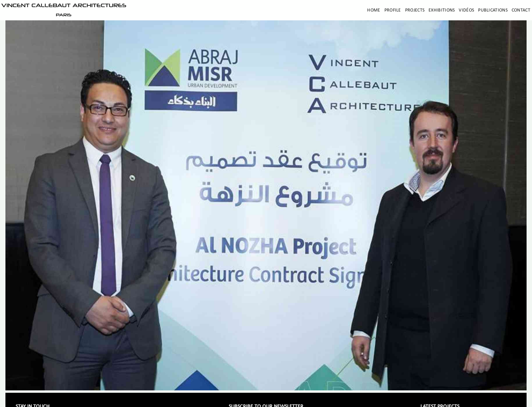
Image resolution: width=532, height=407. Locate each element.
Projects (415, 10)
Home (374, 10)
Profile (393, 10)
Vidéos (466, 10)
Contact (521, 10)
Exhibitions (442, 10)
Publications (493, 10)
